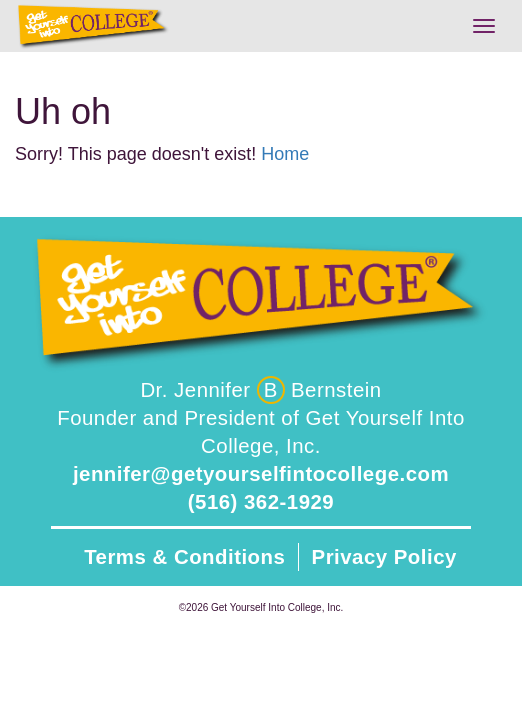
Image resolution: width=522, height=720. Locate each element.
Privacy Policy (384, 557)
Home (285, 154)
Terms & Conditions (184, 557)
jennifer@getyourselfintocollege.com (261, 474)
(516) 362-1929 (261, 502)
